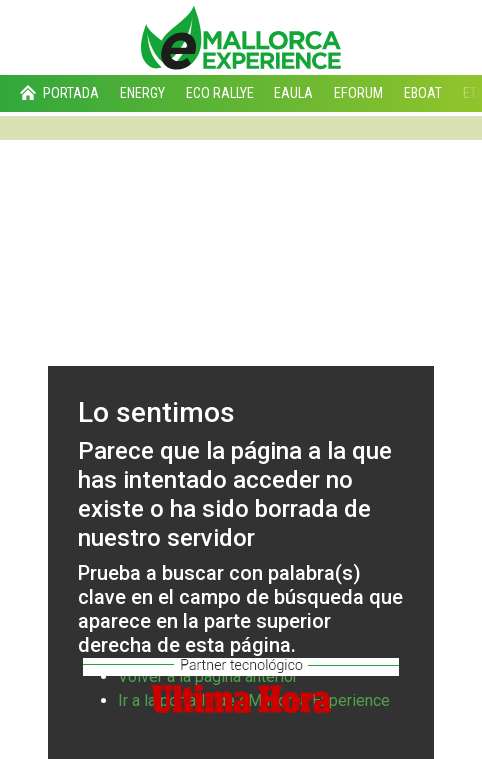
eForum (358, 93)
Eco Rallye (220, 93)
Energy (142, 93)
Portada (57, 93)
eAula (293, 93)
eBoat (423, 93)
